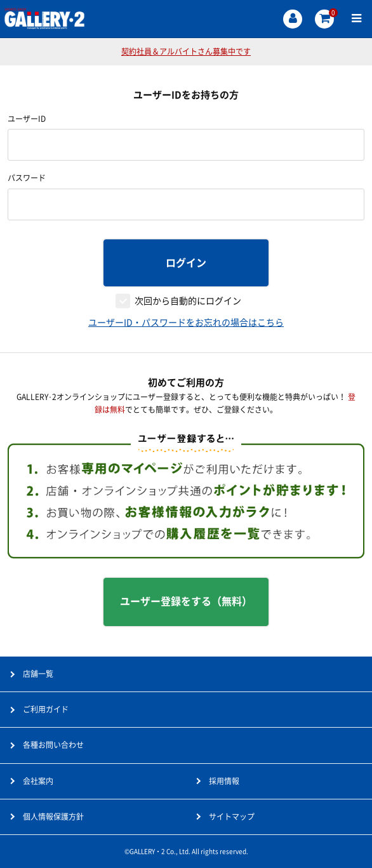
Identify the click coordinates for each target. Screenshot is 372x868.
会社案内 (38, 781)
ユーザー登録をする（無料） (186, 601)
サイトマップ (232, 817)
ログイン (186, 263)
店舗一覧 (38, 674)
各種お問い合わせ (53, 745)
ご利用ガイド (46, 709)
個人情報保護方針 (53, 817)
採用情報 (224, 781)
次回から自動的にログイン (188, 301)
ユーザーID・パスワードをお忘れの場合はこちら (186, 323)
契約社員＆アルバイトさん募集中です (186, 51)
